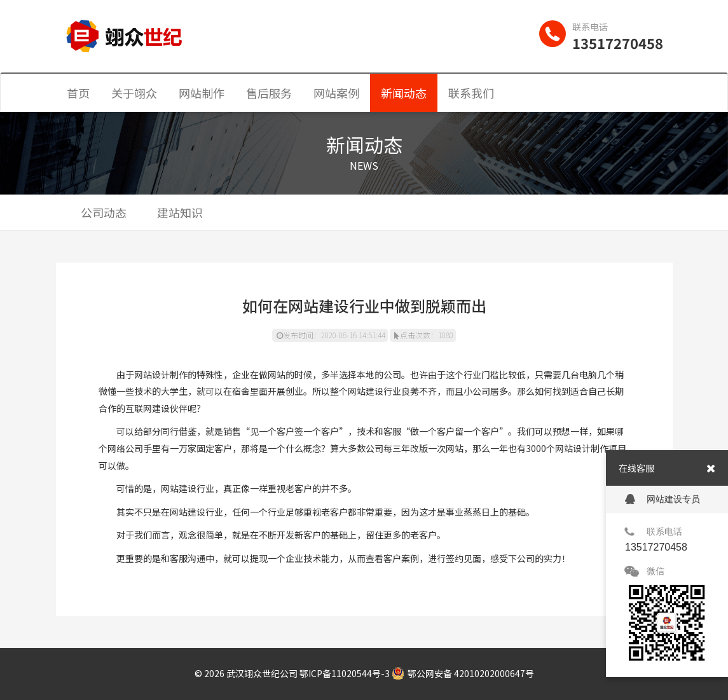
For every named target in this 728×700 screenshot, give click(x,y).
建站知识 (180, 212)
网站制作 (202, 93)
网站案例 (336, 93)
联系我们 (471, 93)
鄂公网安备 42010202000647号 (463, 673)
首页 (78, 93)
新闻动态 (404, 93)
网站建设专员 (663, 499)
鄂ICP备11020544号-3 (345, 673)
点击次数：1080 (424, 335)
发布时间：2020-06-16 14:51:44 (331, 335)
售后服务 (269, 93)
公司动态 (104, 212)
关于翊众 (134, 93)
